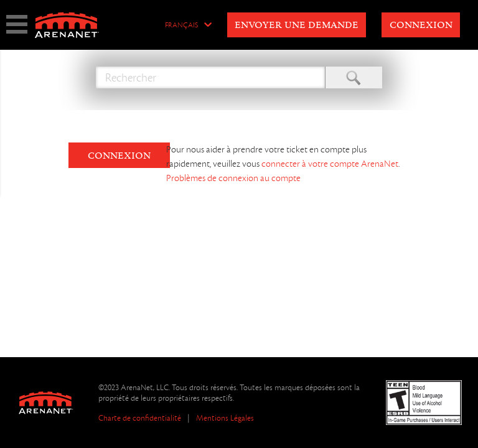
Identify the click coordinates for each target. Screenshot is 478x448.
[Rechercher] (211, 77)
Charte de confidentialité (140, 418)
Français (181, 26)
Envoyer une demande (297, 26)
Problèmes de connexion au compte (233, 178)
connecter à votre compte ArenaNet (330, 164)
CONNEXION (119, 156)
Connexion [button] (421, 26)
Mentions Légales (225, 418)
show (17, 24)
